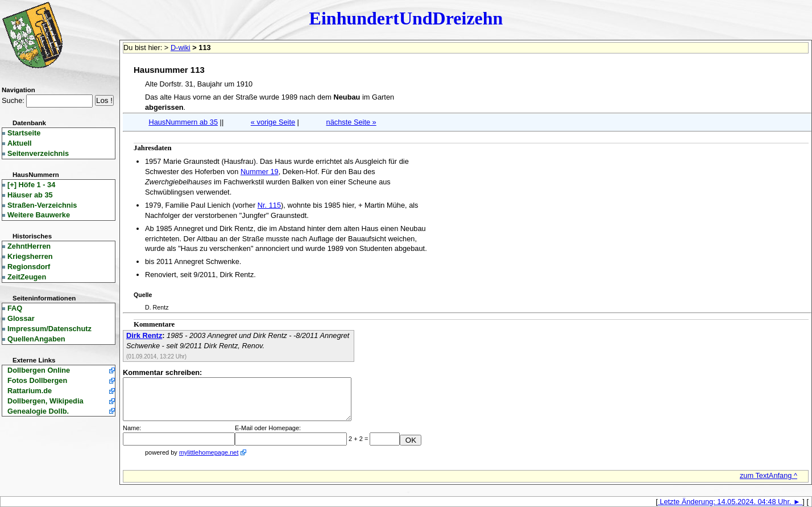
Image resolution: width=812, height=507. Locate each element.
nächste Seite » (351, 122)
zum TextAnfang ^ (768, 475)
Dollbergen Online (39, 370)
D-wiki (181, 48)
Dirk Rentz (144, 335)
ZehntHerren (29, 246)
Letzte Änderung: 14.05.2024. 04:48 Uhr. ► (730, 502)
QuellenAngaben (36, 339)
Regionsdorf (29, 267)
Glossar (21, 318)
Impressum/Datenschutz (49, 329)
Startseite (24, 133)
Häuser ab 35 (30, 195)
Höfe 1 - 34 (31, 185)
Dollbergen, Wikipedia (45, 401)
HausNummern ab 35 (183, 122)
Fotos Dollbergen (37, 380)
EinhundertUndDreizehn (406, 18)
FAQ (15, 308)
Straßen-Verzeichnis (42, 205)
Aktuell (20, 143)
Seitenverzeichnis (38, 153)
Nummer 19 (260, 172)
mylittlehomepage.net (209, 452)
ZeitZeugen (27, 277)
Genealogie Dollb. (38, 411)
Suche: (13, 100)
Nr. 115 (269, 205)
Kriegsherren (30, 256)
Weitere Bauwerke (39, 215)
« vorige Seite (273, 122)
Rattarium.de (30, 391)
